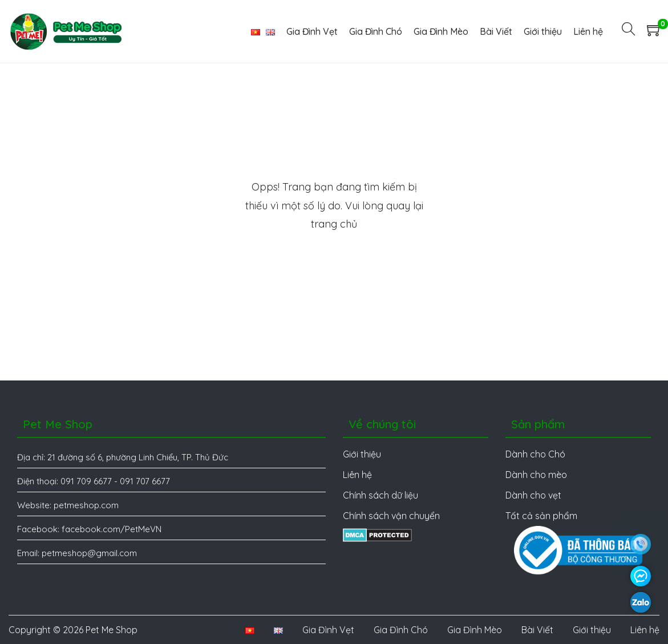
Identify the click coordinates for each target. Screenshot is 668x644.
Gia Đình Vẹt (328, 630)
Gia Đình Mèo (475, 630)
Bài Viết (537, 630)
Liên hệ (645, 630)
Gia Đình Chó (401, 630)
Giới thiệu (592, 630)
